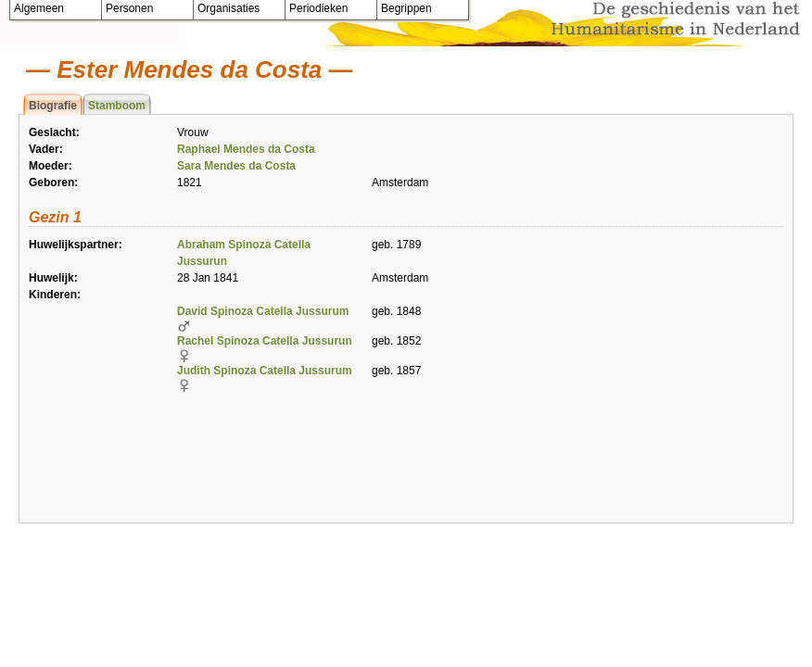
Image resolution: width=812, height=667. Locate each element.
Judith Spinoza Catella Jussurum (265, 371)
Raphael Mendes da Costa (246, 149)
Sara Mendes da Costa (236, 166)
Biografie (53, 106)
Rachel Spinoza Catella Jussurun (265, 341)
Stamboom (117, 106)
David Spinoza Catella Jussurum (263, 311)
